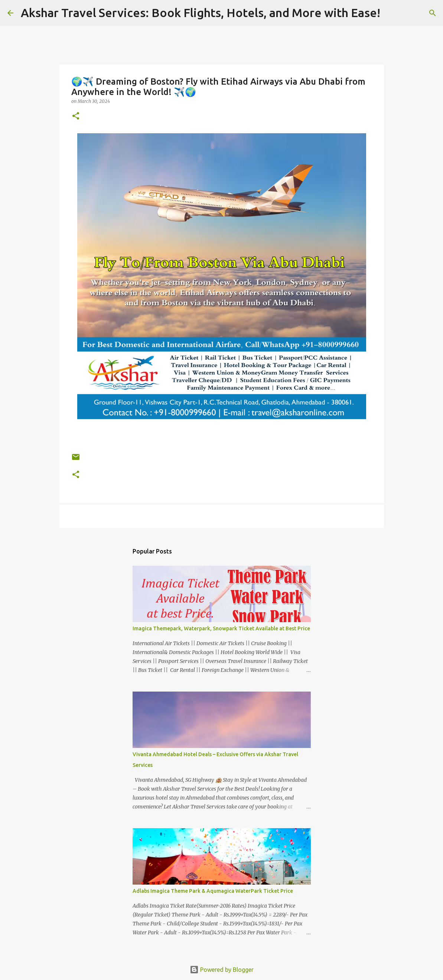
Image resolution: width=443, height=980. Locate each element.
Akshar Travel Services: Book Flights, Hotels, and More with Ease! (201, 13)
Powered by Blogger (222, 970)
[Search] (391, 13)
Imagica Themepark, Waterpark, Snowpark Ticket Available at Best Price (221, 628)
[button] (76, 116)
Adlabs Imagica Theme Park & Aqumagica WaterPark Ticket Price (213, 891)
